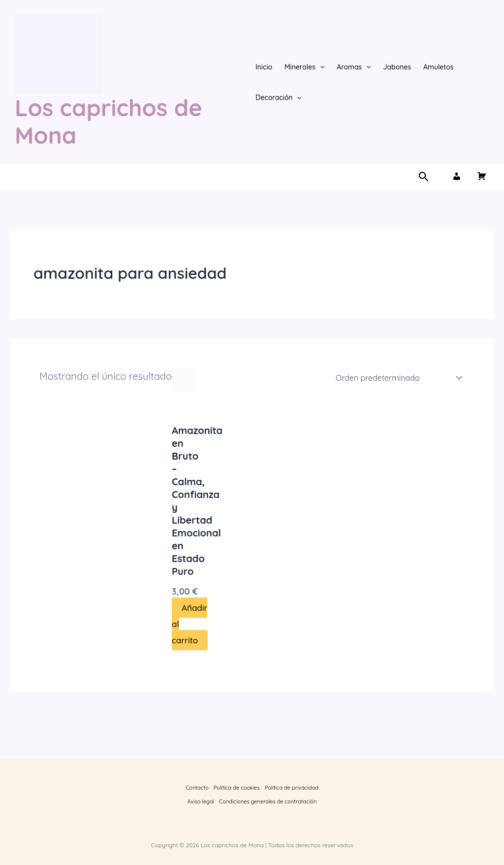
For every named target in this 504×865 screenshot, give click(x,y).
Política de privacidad (292, 788)
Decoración (279, 98)
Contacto (197, 788)
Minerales (304, 67)
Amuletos (438, 67)
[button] (320, 67)
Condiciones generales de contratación (268, 801)
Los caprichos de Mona (109, 121)
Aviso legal (201, 801)
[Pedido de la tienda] (397, 378)
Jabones (397, 67)
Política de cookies (237, 788)
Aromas (354, 67)
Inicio (264, 67)
